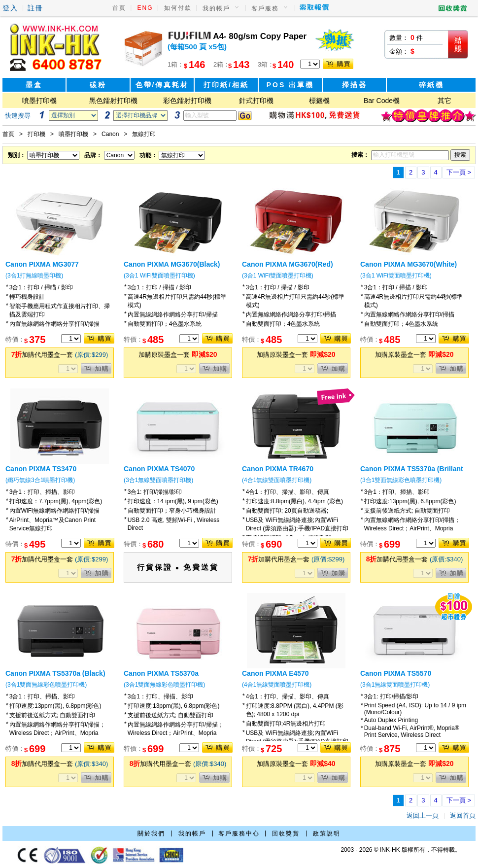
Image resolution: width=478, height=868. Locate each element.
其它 (444, 101)
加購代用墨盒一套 (60, 355)
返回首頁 (463, 816)
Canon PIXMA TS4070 (159, 469)
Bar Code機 (382, 101)
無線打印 (144, 134)
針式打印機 (256, 101)
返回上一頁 (423, 816)
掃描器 (355, 85)
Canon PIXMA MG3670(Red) (288, 264)
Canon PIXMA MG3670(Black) (172, 264)
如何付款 (178, 8)
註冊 (35, 8)
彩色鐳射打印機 (187, 101)
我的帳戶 (216, 8)
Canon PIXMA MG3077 (42, 264)
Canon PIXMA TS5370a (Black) (55, 673)
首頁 (119, 8)
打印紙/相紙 (226, 85)
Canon (110, 134)
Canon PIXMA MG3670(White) (409, 264)
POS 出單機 (290, 85)
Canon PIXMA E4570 (275, 673)
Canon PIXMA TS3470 (41, 469)
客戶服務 (265, 8)
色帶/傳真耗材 (162, 85)
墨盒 (34, 85)
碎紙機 (431, 85)
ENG (145, 8)
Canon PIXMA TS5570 (396, 673)
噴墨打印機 (39, 101)
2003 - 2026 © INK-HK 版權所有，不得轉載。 (401, 850)
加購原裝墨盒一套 (178, 355)
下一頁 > (459, 172)
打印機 (36, 134)
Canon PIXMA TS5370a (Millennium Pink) (161, 677)
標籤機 (319, 101)
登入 (10, 8)
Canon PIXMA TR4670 (278, 469)
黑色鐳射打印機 (113, 101)
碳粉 (98, 85)
